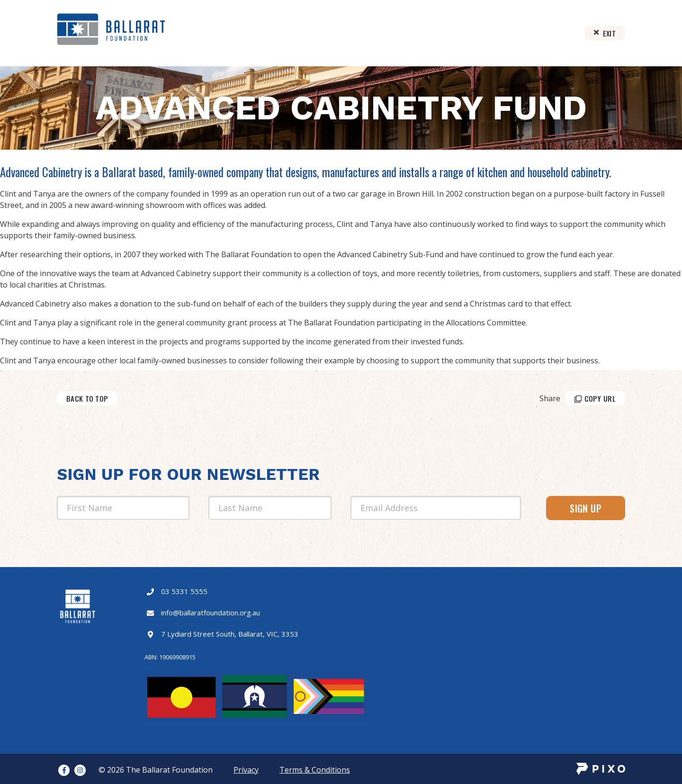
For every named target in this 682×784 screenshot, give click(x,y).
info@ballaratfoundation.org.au (211, 613)
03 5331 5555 (184, 591)
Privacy (246, 770)
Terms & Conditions (315, 770)
